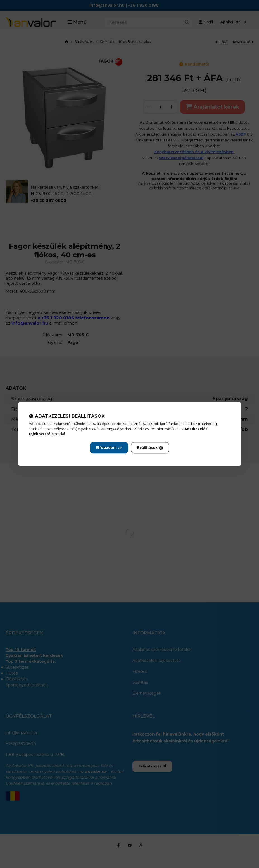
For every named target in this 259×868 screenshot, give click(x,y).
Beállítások (150, 448)
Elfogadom (109, 448)
